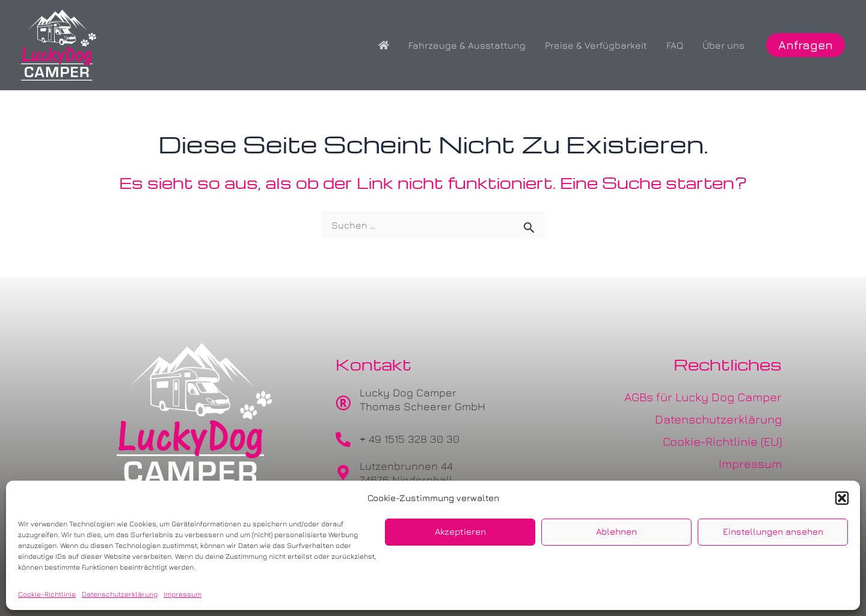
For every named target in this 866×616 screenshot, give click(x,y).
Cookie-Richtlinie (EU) (722, 441)
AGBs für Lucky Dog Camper (703, 397)
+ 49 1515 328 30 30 (410, 439)
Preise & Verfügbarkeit (596, 45)
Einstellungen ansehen (773, 531)
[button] (842, 498)
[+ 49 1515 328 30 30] (343, 439)
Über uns (723, 45)
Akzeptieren (460, 531)
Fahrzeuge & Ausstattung (467, 45)
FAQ (675, 45)
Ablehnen (616, 531)
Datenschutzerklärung (120, 594)
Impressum (183, 594)
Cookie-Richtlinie (47, 594)
